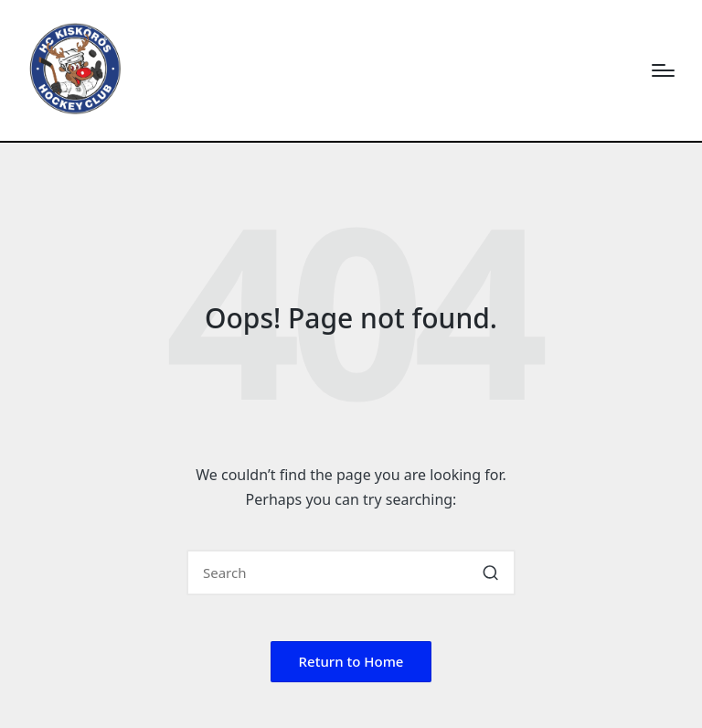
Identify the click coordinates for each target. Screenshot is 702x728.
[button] (490, 573)
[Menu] (663, 70)
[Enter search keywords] (351, 573)
